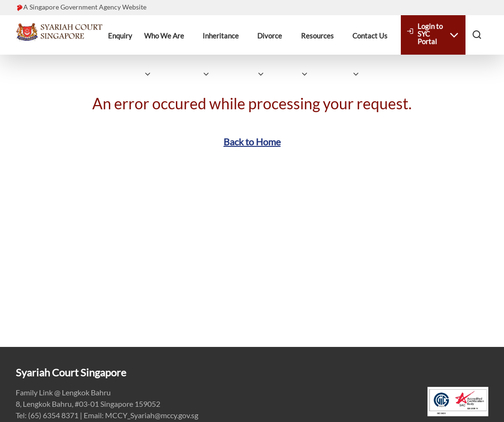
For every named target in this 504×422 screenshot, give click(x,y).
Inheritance (221, 36)
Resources (317, 36)
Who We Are (164, 36)
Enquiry (120, 36)
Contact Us (370, 36)
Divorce (270, 36)
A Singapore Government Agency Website (85, 7)
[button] (477, 34)
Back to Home (252, 142)
